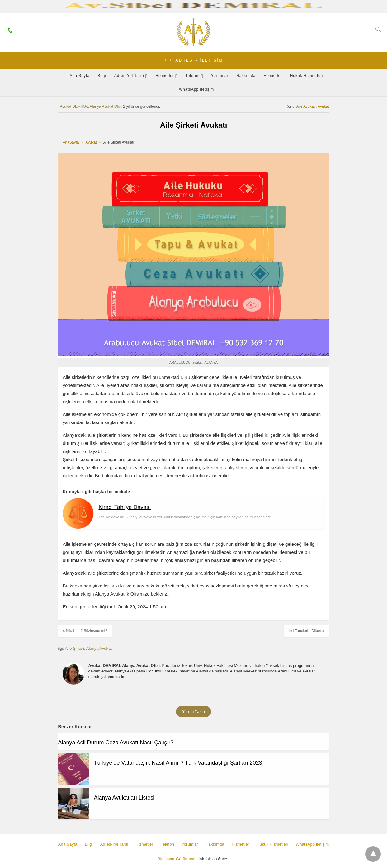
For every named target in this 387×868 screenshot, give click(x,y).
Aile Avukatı (306, 106)
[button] (193, 61)
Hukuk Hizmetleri (307, 76)
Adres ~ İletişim (199, 60)
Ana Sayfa (80, 76)
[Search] (377, 29)
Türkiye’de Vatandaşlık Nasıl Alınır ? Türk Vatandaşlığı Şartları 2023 (178, 763)
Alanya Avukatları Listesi (124, 798)
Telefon (193, 76)
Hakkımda (246, 76)
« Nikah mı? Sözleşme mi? (85, 631)
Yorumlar (220, 76)
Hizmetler (165, 76)
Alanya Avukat (99, 648)
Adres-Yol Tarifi (129, 76)
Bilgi (102, 76)
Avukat (323, 106)
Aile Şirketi (75, 648)
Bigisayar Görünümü (177, 859)
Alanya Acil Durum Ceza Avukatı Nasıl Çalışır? (116, 743)
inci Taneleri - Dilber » (306, 631)
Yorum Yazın (193, 712)
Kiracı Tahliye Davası (125, 507)
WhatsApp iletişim (196, 89)
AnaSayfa (71, 142)
